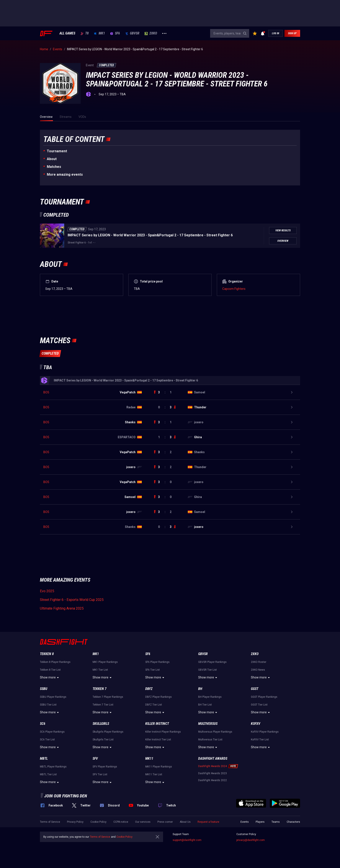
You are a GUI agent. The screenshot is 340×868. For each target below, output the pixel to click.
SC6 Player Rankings (52, 732)
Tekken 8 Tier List (50, 670)
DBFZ (149, 689)
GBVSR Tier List (208, 670)
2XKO (151, 33)
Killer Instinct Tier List (158, 740)
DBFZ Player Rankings (159, 697)
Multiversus (208, 724)
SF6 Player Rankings (157, 662)
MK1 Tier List (100, 670)
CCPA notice (121, 822)
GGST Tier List (259, 705)
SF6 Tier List (153, 670)
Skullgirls (101, 724)
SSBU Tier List (48, 705)
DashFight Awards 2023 (212, 773)
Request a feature (208, 822)
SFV (95, 758)
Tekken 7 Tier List (103, 705)
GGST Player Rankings (264, 697)
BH (200, 689)
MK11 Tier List (154, 774)
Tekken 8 (47, 654)
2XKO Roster (259, 662)
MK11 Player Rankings (159, 767)
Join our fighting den (66, 796)
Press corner (165, 822)
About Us (185, 822)
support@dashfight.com (187, 840)
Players (260, 822)
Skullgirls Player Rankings (108, 732)
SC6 (43, 724)
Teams (276, 822)
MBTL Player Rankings (53, 767)
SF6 (115, 33)
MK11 (149, 758)
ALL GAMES (67, 33)
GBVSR (132, 33)
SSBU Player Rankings (53, 697)
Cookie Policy (98, 822)
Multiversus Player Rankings (215, 732)
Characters (293, 822)
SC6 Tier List (47, 740)
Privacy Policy (75, 822)
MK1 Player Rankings (105, 662)
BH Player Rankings (210, 697)
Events (245, 822)
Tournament (57, 151)
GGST (255, 689)
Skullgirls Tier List (103, 740)
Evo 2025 (47, 591)
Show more (50, 678)
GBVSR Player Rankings (212, 662)
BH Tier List (205, 705)
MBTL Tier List (48, 774)
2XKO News (258, 670)
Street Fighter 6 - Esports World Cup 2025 (72, 600)
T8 (85, 33)
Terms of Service (50, 822)
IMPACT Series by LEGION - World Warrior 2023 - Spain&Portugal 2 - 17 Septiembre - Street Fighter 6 (150, 235)
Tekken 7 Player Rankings (108, 697)
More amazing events (65, 174)
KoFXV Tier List (260, 740)
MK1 (99, 33)
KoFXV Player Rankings (265, 732)
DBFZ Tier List (154, 705)
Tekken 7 (100, 689)
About (52, 159)
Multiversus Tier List (210, 740)
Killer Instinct (157, 724)
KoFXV (256, 724)
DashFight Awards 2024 (212, 766)
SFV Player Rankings (105, 767)
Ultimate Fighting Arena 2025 (62, 608)
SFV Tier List (100, 774)
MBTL (44, 758)
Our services (143, 822)
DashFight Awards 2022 (212, 780)
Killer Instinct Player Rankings (163, 732)
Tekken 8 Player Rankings (55, 662)
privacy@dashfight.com (251, 840)
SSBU (44, 689)
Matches (54, 167)
